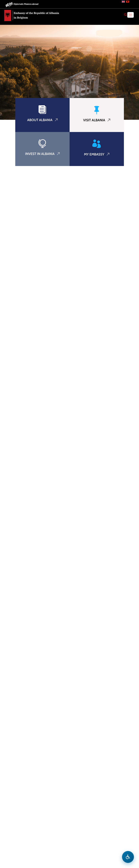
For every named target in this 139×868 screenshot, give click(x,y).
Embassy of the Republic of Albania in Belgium (36, 15)
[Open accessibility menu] (128, 857)
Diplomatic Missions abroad (26, 4)
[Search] (125, 15)
